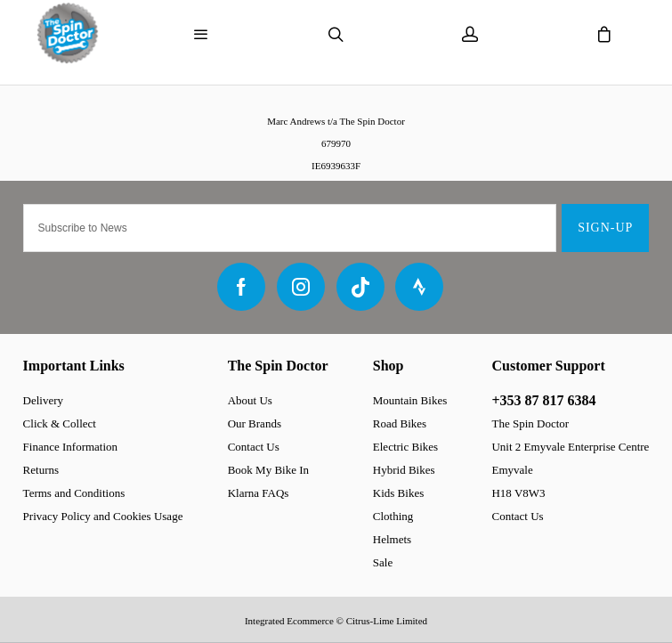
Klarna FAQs (259, 493)
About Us (250, 400)
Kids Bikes (398, 493)
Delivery (43, 400)
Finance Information (71, 447)
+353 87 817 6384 (543, 400)
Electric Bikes (405, 447)
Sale (383, 562)
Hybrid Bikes (404, 470)
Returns (41, 470)
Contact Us (254, 447)
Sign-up (605, 228)
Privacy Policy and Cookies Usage (103, 516)
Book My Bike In (268, 470)
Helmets (392, 539)
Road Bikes (400, 423)
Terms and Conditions (74, 493)
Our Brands (255, 423)
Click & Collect (60, 423)
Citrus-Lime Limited (387, 621)
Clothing (393, 516)
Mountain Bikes (410, 400)
